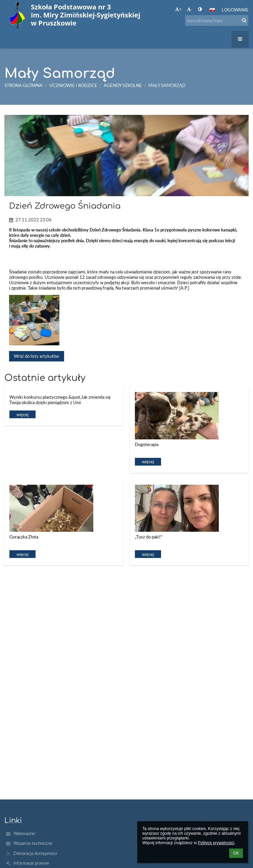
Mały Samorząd (167, 85)
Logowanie (235, 10)
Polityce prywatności (216, 843)
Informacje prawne (31, 863)
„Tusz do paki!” (149, 537)
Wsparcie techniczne (33, 843)
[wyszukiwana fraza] (217, 20)
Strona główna (23, 85)
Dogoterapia (147, 444)
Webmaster (24, 833)
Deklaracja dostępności (35, 853)
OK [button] (236, 853)
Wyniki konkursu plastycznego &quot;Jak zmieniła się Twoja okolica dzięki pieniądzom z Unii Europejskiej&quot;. (60, 400)
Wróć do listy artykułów (36, 356)
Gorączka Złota (24, 537)
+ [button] (179, 9)
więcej (22, 415)
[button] (212, 10)
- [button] (190, 9)
